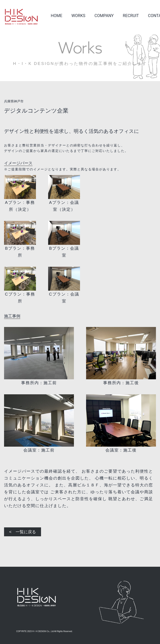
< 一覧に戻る (23, 532)
